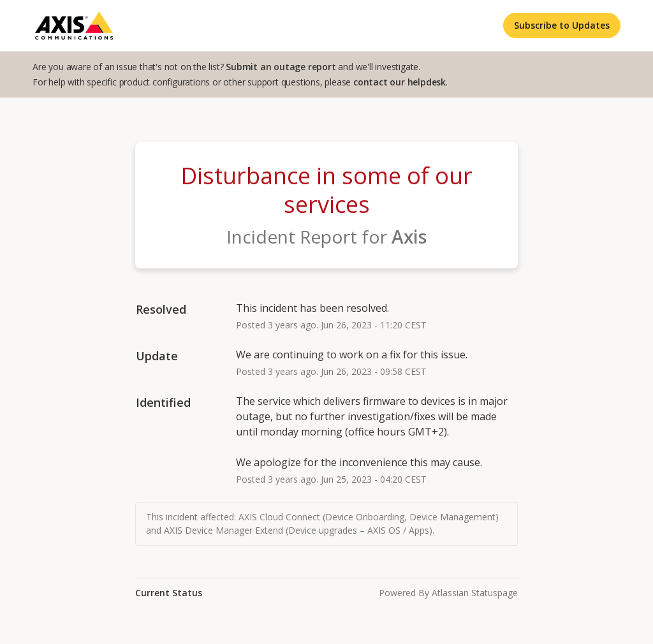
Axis (409, 237)
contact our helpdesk (400, 82)
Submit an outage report (281, 67)
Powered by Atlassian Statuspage (448, 593)
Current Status (169, 593)
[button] (562, 26)
